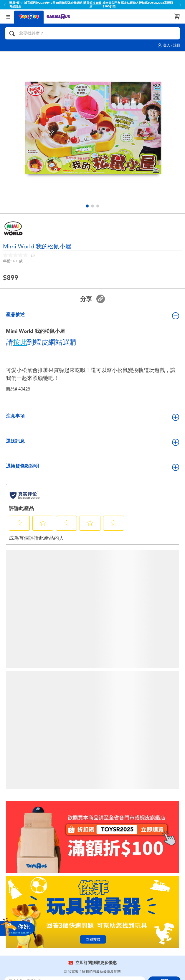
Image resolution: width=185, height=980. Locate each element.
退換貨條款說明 (92, 467)
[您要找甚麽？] (92, 33)
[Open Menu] (8, 16)
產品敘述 (92, 315)
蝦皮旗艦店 (95, 5)
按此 (20, 342)
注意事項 (92, 417)
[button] (87, 206)
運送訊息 (92, 442)
